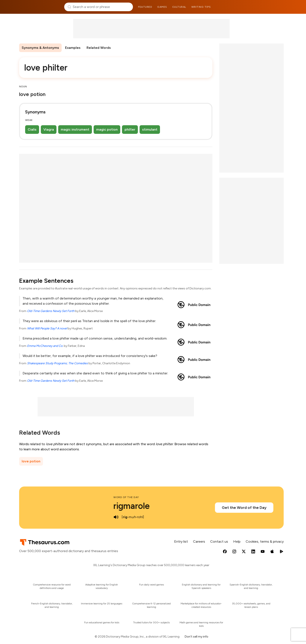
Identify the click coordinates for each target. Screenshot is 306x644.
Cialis (32, 129)
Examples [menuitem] (73, 48)
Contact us (219, 541)
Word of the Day (126, 497)
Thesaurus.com (40, 7)
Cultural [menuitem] (179, 7)
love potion (31, 461)
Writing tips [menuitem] (201, 7)
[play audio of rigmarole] (116, 517)
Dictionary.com (266, 7)
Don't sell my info (196, 637)
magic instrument (75, 129)
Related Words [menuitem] (99, 48)
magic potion (107, 129)
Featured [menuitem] (145, 7)
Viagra (49, 129)
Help (237, 541)
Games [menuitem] (162, 7)
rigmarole (132, 506)
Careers (199, 541)
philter (130, 129)
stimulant (150, 129)
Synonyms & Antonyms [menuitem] (40, 48)
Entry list (181, 541)
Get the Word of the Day (244, 508)
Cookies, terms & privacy (265, 541)
